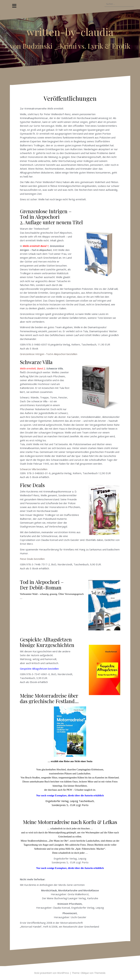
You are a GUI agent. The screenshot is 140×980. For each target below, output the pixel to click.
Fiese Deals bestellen (32, 559)
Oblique (85, 973)
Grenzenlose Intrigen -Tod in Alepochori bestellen (49, 354)
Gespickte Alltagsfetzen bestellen (39, 669)
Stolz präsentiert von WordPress (52, 973)
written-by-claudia (70, 32)
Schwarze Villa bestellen (34, 469)
